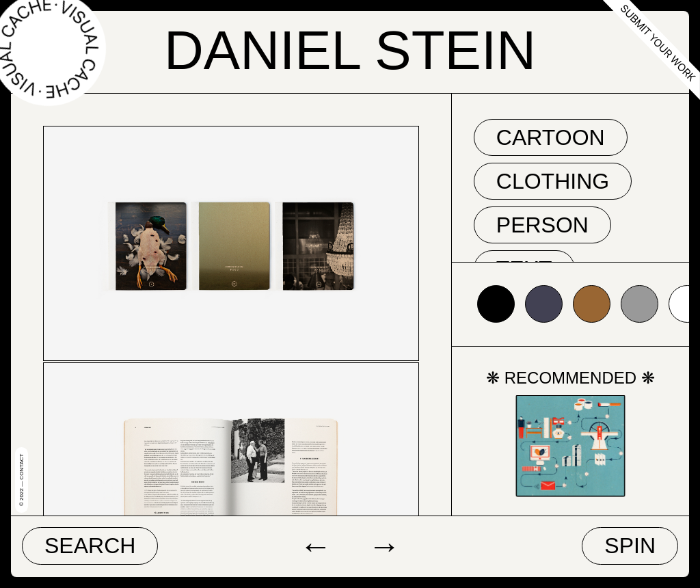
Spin (630, 546)
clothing (553, 181)
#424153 (544, 304)
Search (90, 546)
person (542, 225)
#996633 (592, 304)
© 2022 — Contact (22, 480)
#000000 (496, 304)
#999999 (640, 304)
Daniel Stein (350, 50)
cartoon (551, 137)
